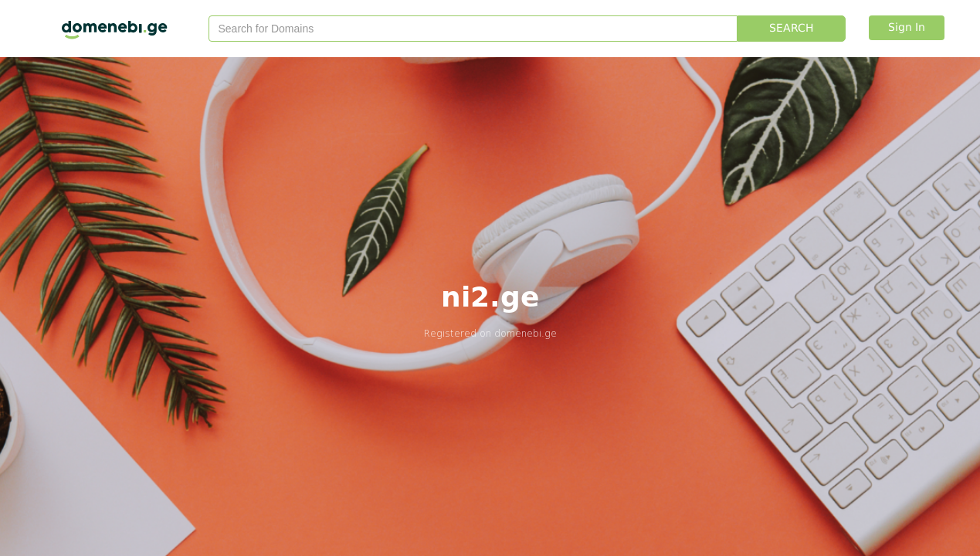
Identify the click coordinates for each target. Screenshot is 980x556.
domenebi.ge (526, 333)
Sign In (907, 28)
